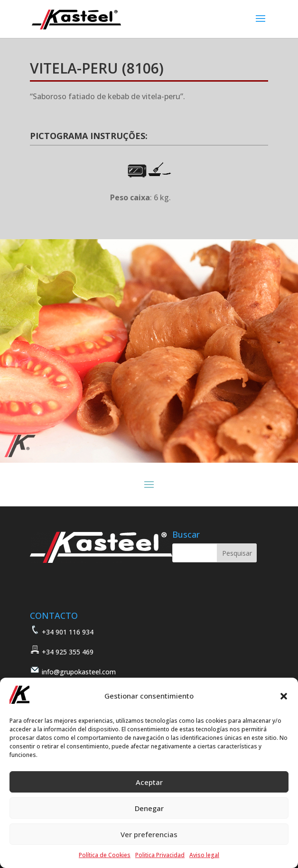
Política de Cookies (105, 855)
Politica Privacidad (160, 855)
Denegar (149, 808)
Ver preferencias (149, 834)
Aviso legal (204, 855)
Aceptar (149, 782)
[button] (284, 696)
